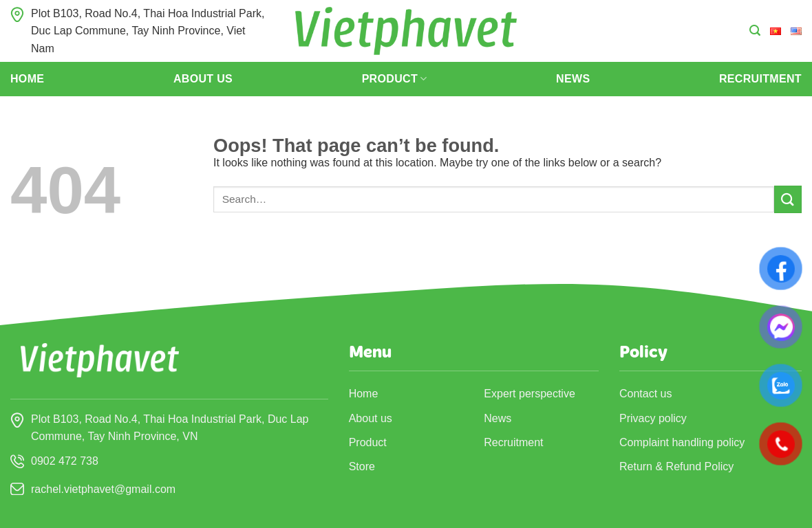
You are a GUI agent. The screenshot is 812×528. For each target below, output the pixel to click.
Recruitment (760, 79)
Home (27, 79)
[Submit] (788, 199)
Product (395, 79)
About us (203, 79)
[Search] (755, 31)
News (573, 79)
